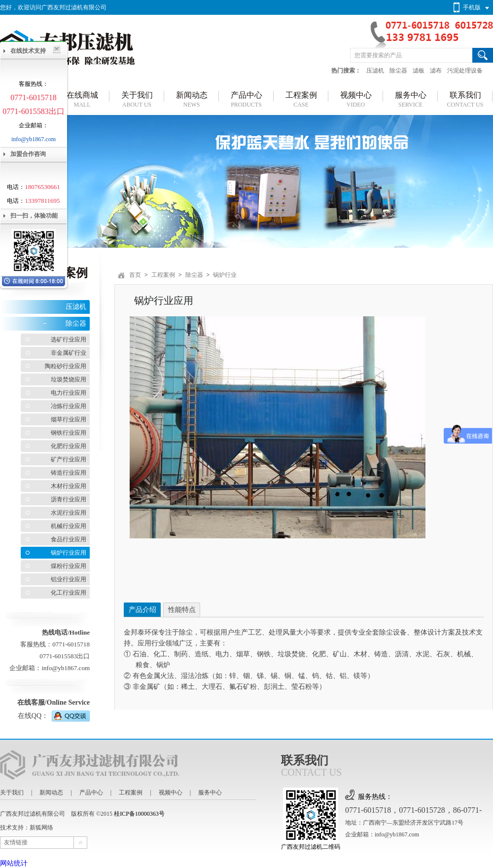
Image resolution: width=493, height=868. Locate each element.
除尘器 (398, 71)
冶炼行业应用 (69, 406)
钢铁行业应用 (69, 433)
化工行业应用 (69, 593)
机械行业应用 (69, 526)
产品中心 (91, 793)
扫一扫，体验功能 (34, 216)
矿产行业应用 (69, 459)
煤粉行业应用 (69, 566)
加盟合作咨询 (28, 154)
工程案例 (163, 275)
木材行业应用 (69, 486)
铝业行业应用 (69, 579)
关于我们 (12, 793)
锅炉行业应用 (69, 553)
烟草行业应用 (69, 419)
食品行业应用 (69, 539)
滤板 (419, 71)
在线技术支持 (28, 51)
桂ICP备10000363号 (139, 814)
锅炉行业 (225, 275)
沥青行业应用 (69, 499)
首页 (135, 275)
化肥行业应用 (69, 446)
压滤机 (375, 71)
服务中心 (210, 793)
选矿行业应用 (69, 340)
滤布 (436, 71)
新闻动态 (51, 793)
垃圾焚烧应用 (69, 379)
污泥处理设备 (465, 71)
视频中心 (171, 793)
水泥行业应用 (69, 513)
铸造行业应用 (69, 473)
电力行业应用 (69, 393)
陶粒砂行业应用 (66, 366)
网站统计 (14, 863)
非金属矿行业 (69, 353)
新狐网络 (41, 828)
